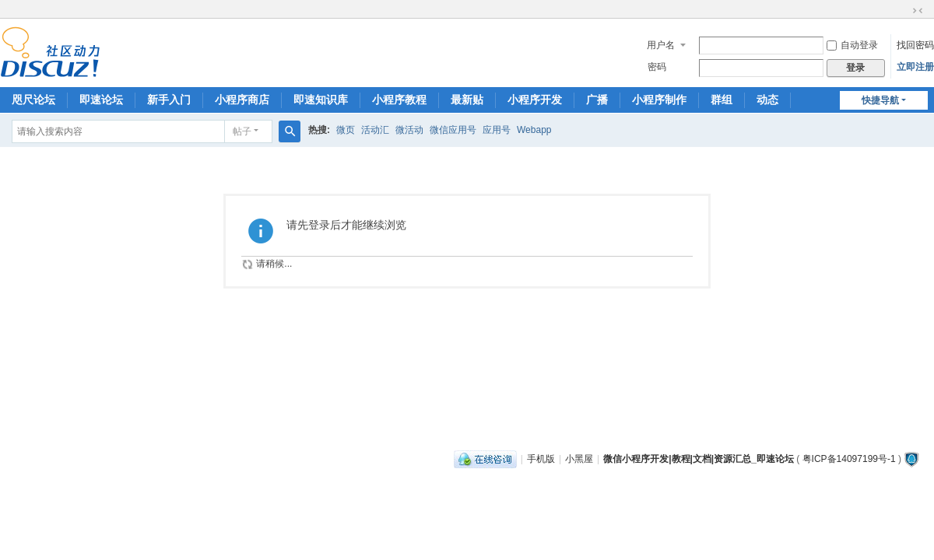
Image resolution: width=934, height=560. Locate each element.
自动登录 (852, 45)
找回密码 (915, 45)
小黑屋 (579, 459)
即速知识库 (321, 100)
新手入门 (169, 100)
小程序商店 (242, 100)
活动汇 (375, 130)
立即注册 (915, 67)
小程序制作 (659, 100)
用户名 (661, 45)
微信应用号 (453, 130)
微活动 (409, 130)
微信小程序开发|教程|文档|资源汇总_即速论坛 (699, 459)
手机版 (541, 459)
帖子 (242, 131)
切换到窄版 (918, 11)
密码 (657, 67)
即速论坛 (101, 100)
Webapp (534, 130)
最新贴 (467, 100)
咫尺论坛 (33, 100)
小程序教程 (399, 100)
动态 (767, 100)
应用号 (497, 130)
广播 (597, 100)
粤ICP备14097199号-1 (849, 459)
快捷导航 (880, 100)
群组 (722, 100)
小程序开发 (535, 100)
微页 (346, 130)
